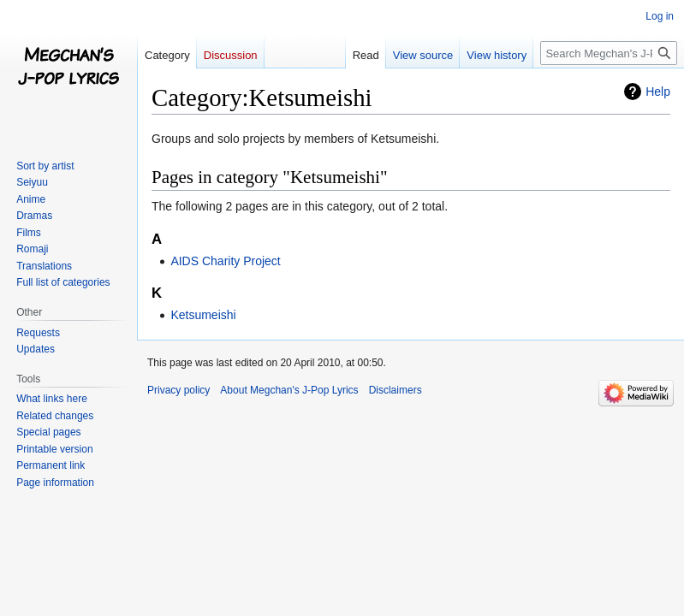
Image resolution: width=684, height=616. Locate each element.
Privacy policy (178, 390)
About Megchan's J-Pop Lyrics (289, 390)
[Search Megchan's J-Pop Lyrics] (609, 53)
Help (658, 92)
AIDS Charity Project (225, 261)
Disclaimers (396, 390)
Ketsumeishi (203, 315)
